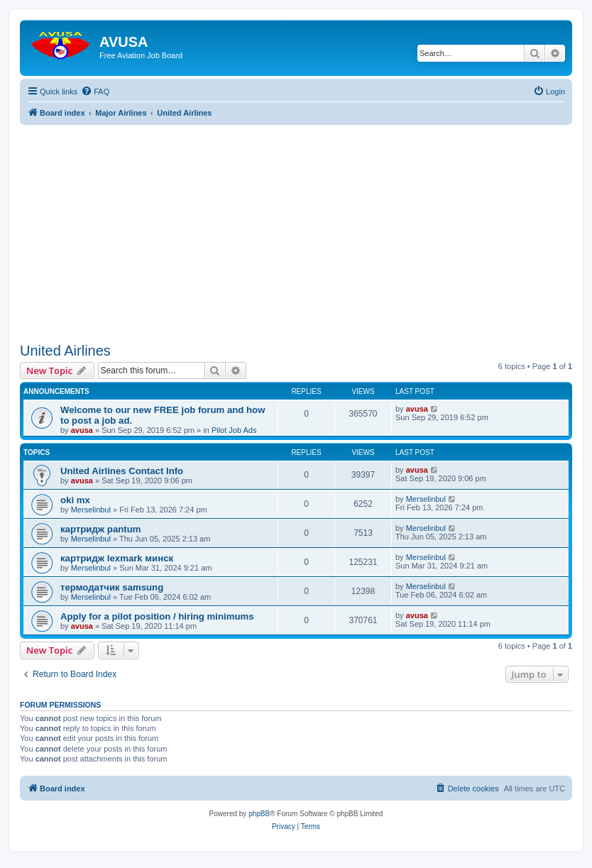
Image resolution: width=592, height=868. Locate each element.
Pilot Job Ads (234, 430)
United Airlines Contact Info (122, 471)
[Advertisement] (296, 224)
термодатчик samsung (112, 587)
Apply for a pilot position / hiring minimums (157, 616)
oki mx (75, 500)
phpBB (259, 814)
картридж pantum (100, 529)
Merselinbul (91, 510)
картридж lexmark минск (117, 558)
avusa (82, 430)
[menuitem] (95, 92)
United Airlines (65, 351)
